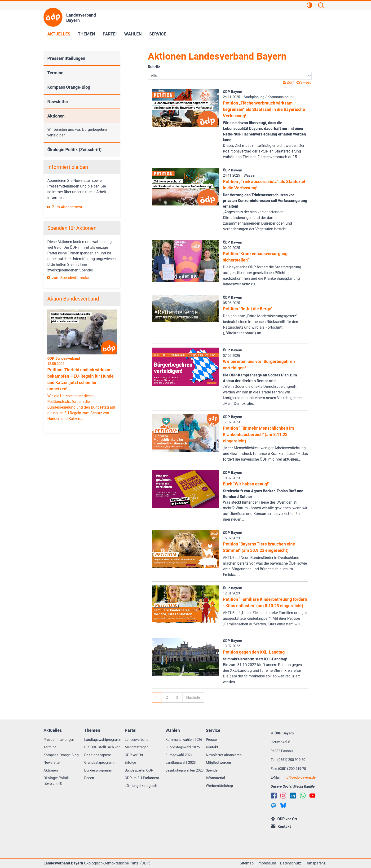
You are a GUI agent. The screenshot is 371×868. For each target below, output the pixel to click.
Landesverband (137, 740)
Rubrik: (154, 67)
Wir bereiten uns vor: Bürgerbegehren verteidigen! (78, 132)
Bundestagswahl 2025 (183, 747)
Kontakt (212, 747)
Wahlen (133, 34)
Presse (211, 740)
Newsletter (58, 102)
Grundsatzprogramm (100, 763)
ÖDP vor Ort (134, 755)
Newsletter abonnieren (224, 755)
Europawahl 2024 (179, 755)
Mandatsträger (136, 747)
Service (158, 34)
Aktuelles (59, 34)
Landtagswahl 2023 (181, 763)
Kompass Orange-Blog (69, 87)
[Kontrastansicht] (309, 6)
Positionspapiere (98, 755)
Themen (86, 34)
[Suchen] (321, 6)
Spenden (213, 770)
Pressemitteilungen (66, 58)
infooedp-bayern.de (299, 777)
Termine (55, 73)
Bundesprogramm (98, 770)
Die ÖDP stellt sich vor (102, 747)
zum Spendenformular (71, 278)
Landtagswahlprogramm (103, 740)
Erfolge (130, 763)
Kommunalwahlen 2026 (184, 740)
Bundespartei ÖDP (139, 770)
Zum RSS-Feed (297, 82)
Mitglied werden (218, 763)
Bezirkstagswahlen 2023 (184, 770)
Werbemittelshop (219, 786)
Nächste (193, 697)
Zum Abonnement (67, 207)
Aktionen (56, 116)
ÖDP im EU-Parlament (142, 778)
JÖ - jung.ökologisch (141, 786)
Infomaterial (215, 778)
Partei (110, 34)
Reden (89, 778)
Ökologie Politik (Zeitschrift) (74, 150)
